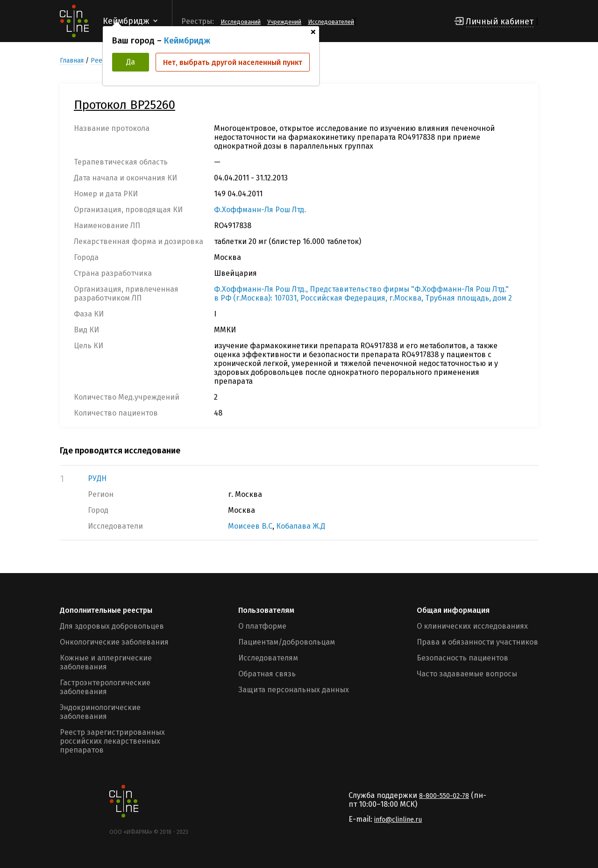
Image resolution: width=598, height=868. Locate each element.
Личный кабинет (500, 22)
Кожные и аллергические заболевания (106, 662)
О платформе (262, 626)
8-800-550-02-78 (444, 796)
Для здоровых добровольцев (112, 626)
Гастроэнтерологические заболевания (105, 687)
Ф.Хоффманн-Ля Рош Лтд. (260, 210)
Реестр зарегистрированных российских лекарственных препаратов (112, 741)
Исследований (241, 22)
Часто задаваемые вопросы (467, 674)
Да (131, 62)
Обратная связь (267, 674)
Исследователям (268, 658)
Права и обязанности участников (477, 642)
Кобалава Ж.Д (301, 526)
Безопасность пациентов (463, 658)
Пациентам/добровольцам (287, 642)
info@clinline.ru (398, 820)
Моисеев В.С (250, 526)
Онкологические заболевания (114, 642)
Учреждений (284, 22)
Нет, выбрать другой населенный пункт (233, 62)
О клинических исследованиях (472, 626)
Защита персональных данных (294, 690)
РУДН (97, 478)
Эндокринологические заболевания (100, 712)
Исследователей (331, 22)
